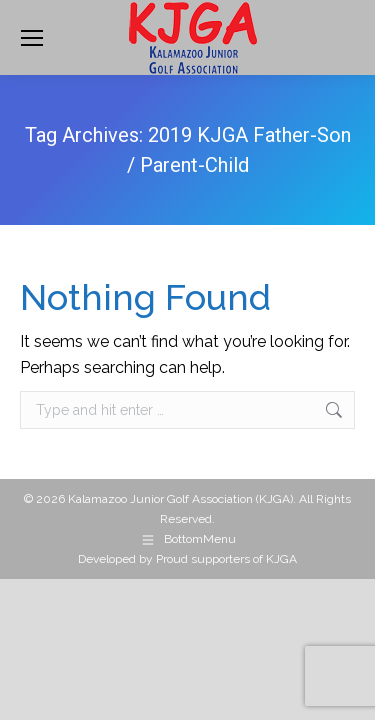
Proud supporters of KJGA (226, 559)
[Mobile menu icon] (32, 38)
